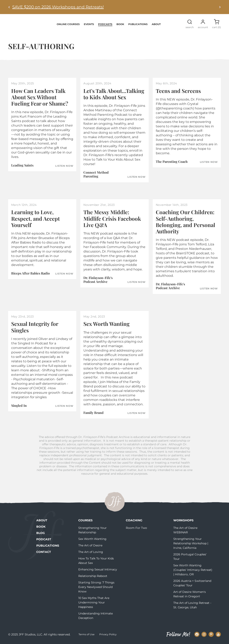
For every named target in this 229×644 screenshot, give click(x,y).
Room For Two (136, 528)
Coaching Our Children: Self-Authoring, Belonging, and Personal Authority (185, 222)
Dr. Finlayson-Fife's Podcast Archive (98, 280)
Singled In (19, 406)
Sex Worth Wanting (106, 324)
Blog (41, 533)
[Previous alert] (9, 7)
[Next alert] (220, 7)
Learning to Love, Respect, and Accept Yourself (35, 219)
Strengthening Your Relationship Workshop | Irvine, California (191, 544)
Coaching (134, 521)
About (156, 24)
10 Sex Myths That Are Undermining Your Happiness (94, 603)
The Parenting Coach (172, 162)
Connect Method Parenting (96, 175)
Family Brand (93, 413)
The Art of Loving (91, 552)
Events (89, 24)
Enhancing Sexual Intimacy (98, 570)
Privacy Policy (108, 635)
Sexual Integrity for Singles (35, 327)
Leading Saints (22, 166)
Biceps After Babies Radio (30, 274)
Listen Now (64, 166)
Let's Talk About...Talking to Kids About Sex (114, 94)
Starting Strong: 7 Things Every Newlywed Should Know (96, 587)
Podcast (44, 540)
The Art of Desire (90, 546)
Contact (44, 552)
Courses (85, 521)
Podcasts (105, 24)
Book (120, 24)
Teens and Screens (178, 91)
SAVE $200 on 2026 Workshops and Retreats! (58, 7)
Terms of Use (86, 635)
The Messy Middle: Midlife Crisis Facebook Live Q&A (112, 219)
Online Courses (68, 24)
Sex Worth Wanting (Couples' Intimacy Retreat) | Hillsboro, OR (193, 570)
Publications (138, 24)
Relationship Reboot (93, 576)
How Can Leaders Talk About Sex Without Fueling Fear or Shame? (40, 98)
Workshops (183, 521)
